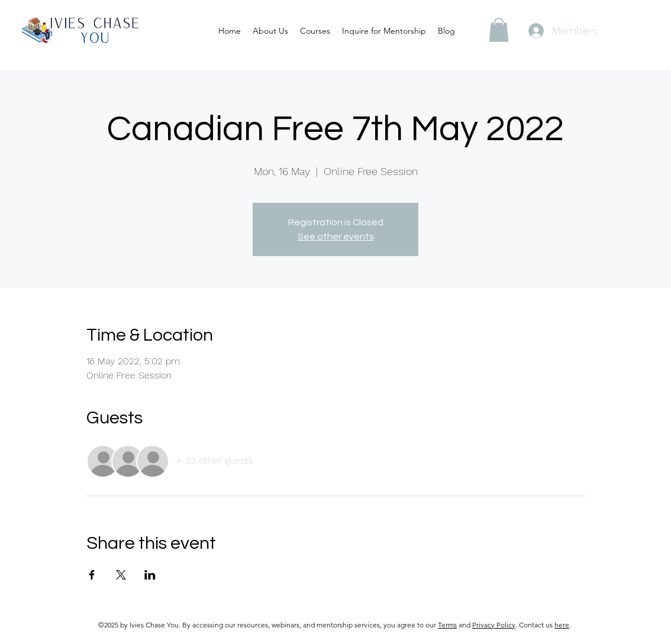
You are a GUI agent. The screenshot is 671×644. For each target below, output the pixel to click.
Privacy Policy (494, 625)
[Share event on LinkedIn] (150, 575)
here (562, 625)
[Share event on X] (121, 575)
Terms (447, 625)
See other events (336, 237)
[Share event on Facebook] (92, 575)
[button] (499, 30)
